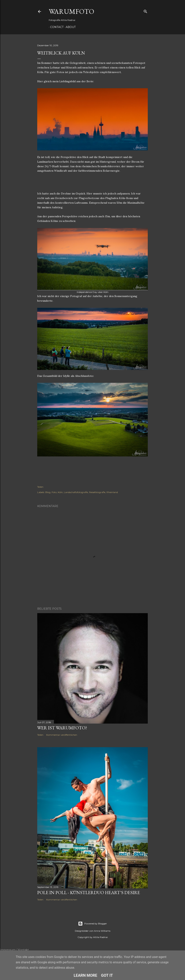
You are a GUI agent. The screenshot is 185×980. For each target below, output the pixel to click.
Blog (48, 492)
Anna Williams (102, 931)
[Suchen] (145, 11)
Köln (60, 492)
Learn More (85, 975)
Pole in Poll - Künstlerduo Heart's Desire (89, 892)
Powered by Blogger (92, 924)
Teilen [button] (40, 487)
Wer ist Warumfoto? (62, 728)
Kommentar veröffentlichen (62, 735)
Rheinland (112, 492)
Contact (55, 27)
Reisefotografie (97, 492)
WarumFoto (71, 11)
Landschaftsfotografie (76, 492)
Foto (54, 492)
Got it (107, 975)
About (69, 27)
